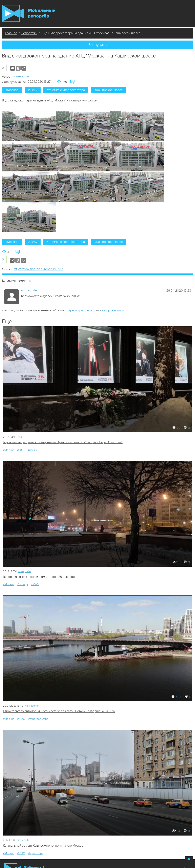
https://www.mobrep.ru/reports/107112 (38, 269)
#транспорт (36, 853)
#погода (23, 584)
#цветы (32, 450)
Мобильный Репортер (28, 13)
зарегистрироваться (81, 310)
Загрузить (97, 45)
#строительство (38, 719)
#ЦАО (21, 450)
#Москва (12, 90)
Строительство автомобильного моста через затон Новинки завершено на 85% (59, 711)
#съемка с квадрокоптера (66, 90)
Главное (11, 33)
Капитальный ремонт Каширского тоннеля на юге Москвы (43, 846)
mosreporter (21, 76)
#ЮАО (33, 90)
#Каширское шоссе (109, 90)
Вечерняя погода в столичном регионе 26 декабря (39, 577)
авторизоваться (113, 310)
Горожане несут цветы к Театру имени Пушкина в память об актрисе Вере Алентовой (63, 442)
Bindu (20, 437)
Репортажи (29, 33)
